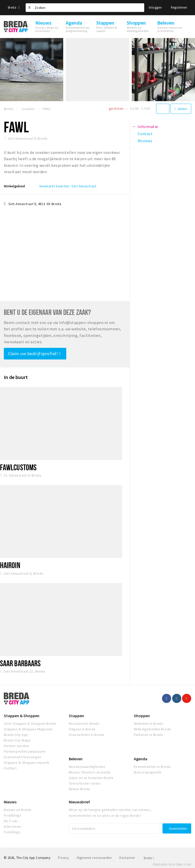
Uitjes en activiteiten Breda (91, 778)
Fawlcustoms (18, 467)
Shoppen (142, 716)
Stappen (76, 716)
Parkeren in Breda (148, 735)
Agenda (141, 759)
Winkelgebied (14, 186)
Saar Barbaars (20, 663)
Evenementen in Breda (152, 767)
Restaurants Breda (84, 724)
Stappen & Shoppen (22, 716)
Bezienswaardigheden (87, 767)
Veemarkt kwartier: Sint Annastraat (68, 186)
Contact (10, 768)
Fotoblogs (12, 832)
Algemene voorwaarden (94, 858)
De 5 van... (12, 821)
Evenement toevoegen (22, 757)
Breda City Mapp (17, 740)
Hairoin (10, 565)
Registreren (179, 7)
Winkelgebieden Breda (152, 729)
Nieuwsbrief (79, 802)
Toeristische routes (85, 783)
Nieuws (10, 802)
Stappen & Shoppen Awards (27, 763)
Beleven (76, 759)
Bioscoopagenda (148, 772)
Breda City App (16, 735)
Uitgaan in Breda (82, 729)
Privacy (63, 858)
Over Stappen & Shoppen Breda (30, 724)
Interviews (12, 826)
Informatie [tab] (148, 126)
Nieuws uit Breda (18, 810)
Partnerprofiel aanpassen (25, 751)
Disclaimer (127, 858)
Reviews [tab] (145, 141)
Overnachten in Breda (87, 735)
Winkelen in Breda (148, 724)
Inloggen (155, 7)
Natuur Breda (79, 789)
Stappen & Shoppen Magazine (28, 729)
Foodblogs (13, 815)
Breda (14, 7)
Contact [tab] (145, 134)
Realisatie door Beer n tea (172, 864)
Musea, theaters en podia (90, 772)
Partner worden (17, 746)
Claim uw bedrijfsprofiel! (34, 354)
